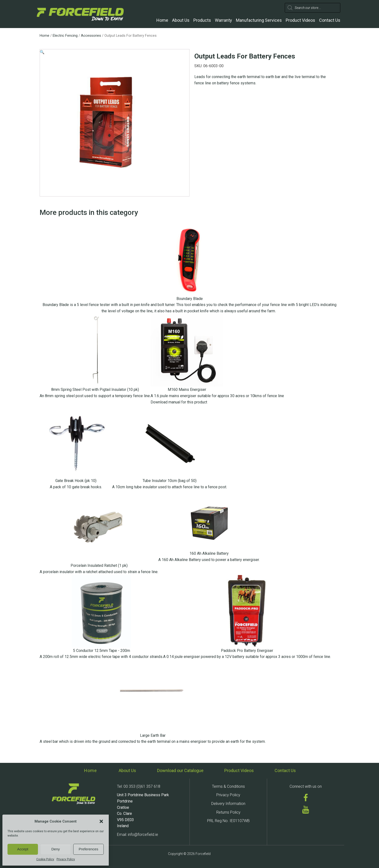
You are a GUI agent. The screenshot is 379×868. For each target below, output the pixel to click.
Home (162, 20)
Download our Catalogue (180, 770)
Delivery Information (228, 804)
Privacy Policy (66, 859)
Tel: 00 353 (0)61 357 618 (139, 786)
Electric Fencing (65, 36)
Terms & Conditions (228, 786)
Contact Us (330, 20)
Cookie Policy (45, 859)
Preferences (89, 849)
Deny (55, 849)
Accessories (91, 36)
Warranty (223, 20)
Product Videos (300, 20)
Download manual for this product (179, 402)
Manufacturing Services (259, 20)
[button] (101, 821)
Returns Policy (228, 812)
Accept (23, 849)
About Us (181, 20)
